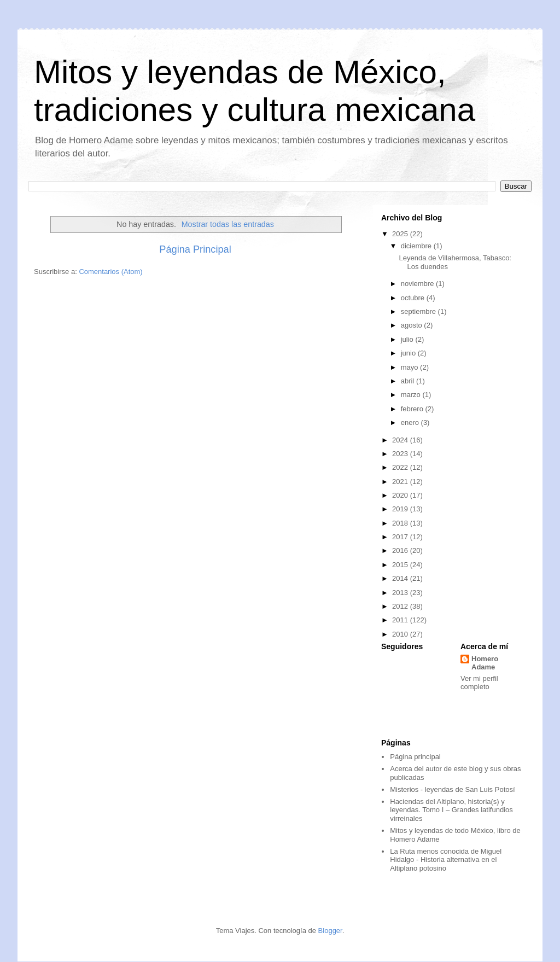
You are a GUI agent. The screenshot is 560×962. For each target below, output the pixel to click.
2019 (401, 509)
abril (409, 381)
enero (411, 422)
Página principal (415, 757)
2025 (401, 234)
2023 (401, 454)
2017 (401, 537)
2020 (401, 495)
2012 (401, 606)
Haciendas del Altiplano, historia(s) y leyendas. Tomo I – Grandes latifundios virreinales (451, 810)
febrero (413, 409)
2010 (401, 634)
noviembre (418, 284)
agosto (413, 325)
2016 (401, 550)
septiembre (419, 311)
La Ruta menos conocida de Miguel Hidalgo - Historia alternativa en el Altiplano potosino (446, 860)
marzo (412, 395)
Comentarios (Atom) (110, 272)
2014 (401, 578)
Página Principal (195, 249)
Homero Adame (485, 663)
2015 (401, 565)
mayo (410, 367)
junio (409, 353)
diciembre (417, 246)
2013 (401, 593)
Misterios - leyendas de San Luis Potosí (452, 789)
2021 (401, 482)
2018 (401, 523)
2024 (401, 440)
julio (408, 339)
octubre (414, 298)
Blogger (330, 931)
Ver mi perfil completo (479, 683)
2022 (401, 467)
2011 (401, 620)
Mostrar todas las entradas (228, 224)
